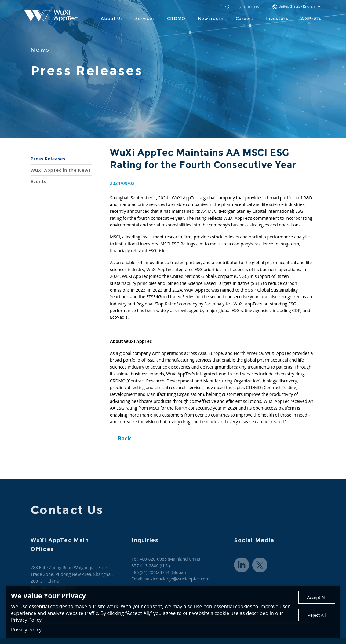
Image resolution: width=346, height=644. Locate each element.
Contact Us (248, 7)
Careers (245, 18)
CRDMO (176, 18)
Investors (277, 18)
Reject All (317, 615)
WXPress (311, 18)
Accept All (317, 597)
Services (145, 18)
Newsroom (211, 18)
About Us (112, 18)
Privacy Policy (26, 630)
